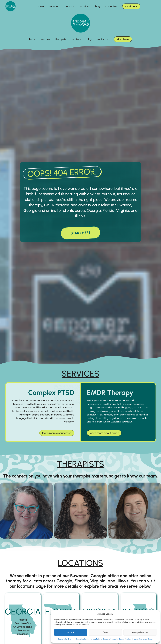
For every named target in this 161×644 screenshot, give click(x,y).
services (54, 6)
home (41, 6)
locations (85, 6)
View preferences (140, 632)
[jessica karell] (135, 511)
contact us (111, 6)
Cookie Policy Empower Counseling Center (74, 639)
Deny (105, 632)
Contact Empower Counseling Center (139, 639)
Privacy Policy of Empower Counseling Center (107, 639)
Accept (71, 632)
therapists (69, 6)
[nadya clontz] (80, 511)
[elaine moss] (26, 511)
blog (98, 6)
